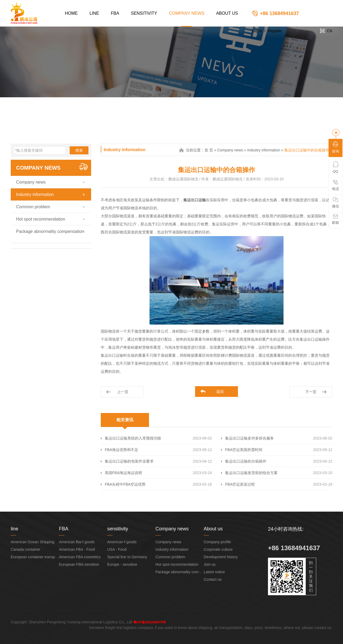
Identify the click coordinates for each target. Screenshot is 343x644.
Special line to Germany (127, 557)
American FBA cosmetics (80, 557)
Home (71, 13)
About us (227, 13)
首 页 (209, 150)
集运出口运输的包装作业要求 (129, 461)
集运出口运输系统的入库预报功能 (133, 438)
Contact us (213, 579)
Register (275, 31)
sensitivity (144, 13)
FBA (115, 13)
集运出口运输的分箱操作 (246, 461)
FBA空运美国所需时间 (244, 450)
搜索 (79, 150)
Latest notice (214, 572)
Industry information (35, 194)
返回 (220, 392)
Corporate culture (218, 549)
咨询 (335, 147)
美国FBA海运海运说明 (123, 473)
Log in (257, 31)
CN (330, 31)
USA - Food (117, 549)
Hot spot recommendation (41, 219)
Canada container (26, 549)
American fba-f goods (77, 542)
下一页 (311, 392)
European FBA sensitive (79, 564)
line (94, 13)
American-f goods (122, 542)
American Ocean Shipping (33, 542)
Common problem (33, 207)
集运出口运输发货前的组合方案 (251, 473)
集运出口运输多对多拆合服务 (249, 438)
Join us (210, 564)
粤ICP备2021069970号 (150, 622)
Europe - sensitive (122, 564)
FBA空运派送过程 (240, 484)
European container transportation (39, 557)
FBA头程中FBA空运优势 (125, 484)
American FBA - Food (77, 549)
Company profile (217, 542)
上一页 (123, 392)
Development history (221, 557)
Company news (187, 13)
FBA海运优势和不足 (122, 450)
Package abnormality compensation (50, 231)
